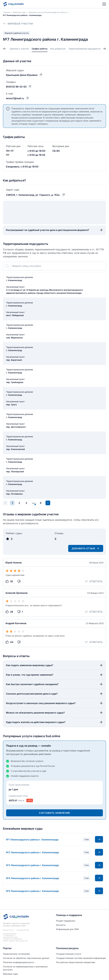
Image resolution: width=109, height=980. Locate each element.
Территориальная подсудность (85, 49)
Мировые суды (10, 974)
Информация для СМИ (67, 929)
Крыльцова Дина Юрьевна (22, 75)
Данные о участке (19, 49)
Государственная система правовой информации (81, 958)
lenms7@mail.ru (15, 98)
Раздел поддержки (66, 921)
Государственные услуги (69, 954)
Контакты (61, 925)
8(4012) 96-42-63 (16, 87)
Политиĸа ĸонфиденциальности (19, 962)
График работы (40, 49)
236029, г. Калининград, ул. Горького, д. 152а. (33, 195)
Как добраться (58, 49)
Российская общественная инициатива (76, 962)
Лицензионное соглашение (16, 954)
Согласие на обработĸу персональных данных (26, 958)
